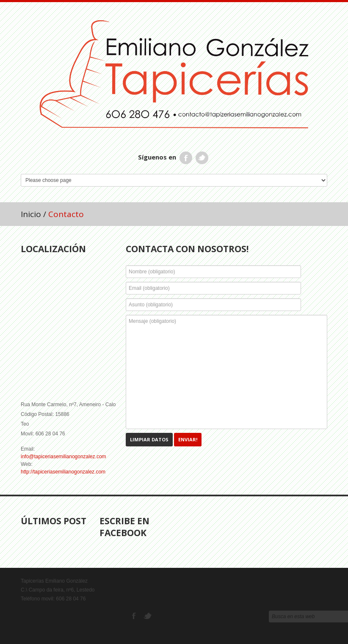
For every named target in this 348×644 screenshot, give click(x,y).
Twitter (202, 158)
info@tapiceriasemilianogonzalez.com (64, 457)
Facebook (186, 158)
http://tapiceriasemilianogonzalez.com (63, 472)
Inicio (31, 214)
